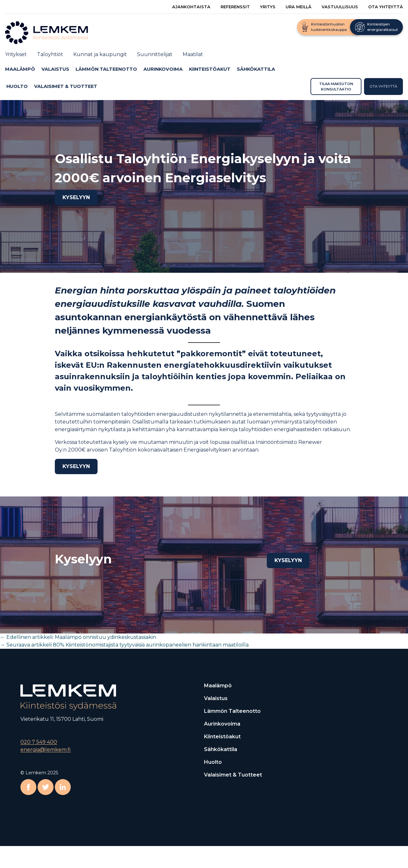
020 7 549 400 (39, 742)
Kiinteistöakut (210, 69)
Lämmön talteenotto (106, 69)
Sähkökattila (256, 69)
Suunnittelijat (155, 54)
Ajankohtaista (191, 7)
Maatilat (193, 54)
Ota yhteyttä (386, 7)
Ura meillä (299, 7)
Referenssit (235, 7)
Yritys (268, 7)
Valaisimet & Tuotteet (66, 86)
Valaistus (55, 69)
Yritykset (16, 54)
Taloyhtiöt (50, 54)
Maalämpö (20, 69)
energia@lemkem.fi (46, 750)
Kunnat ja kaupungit (100, 54)
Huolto (17, 86)
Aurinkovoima (163, 69)
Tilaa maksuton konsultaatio (336, 87)
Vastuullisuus (340, 7)
